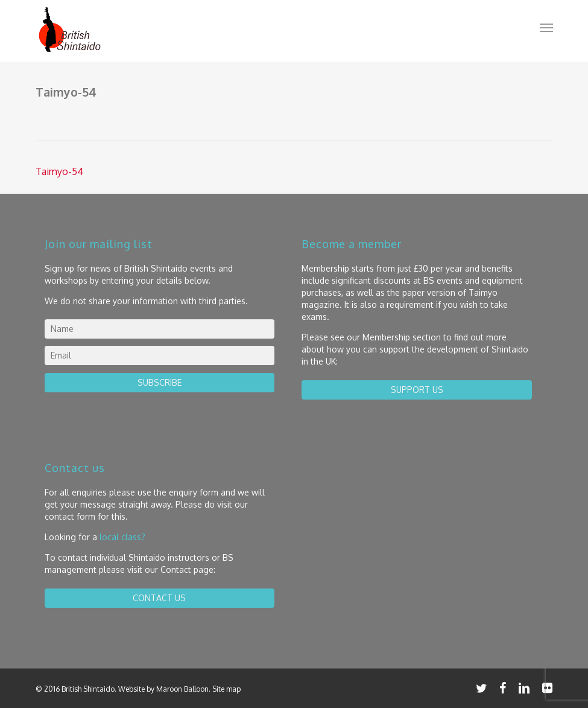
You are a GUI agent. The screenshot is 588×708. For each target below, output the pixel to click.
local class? (122, 537)
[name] (160, 329)
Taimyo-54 (59, 171)
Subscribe (160, 382)
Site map (226, 689)
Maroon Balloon (182, 689)
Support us (417, 390)
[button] (546, 27)
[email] (160, 356)
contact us (159, 598)
